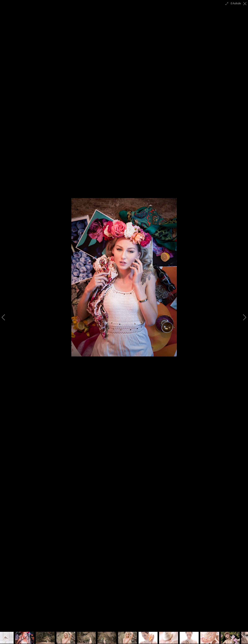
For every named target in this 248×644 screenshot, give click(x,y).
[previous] (6, 317)
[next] (242, 317)
